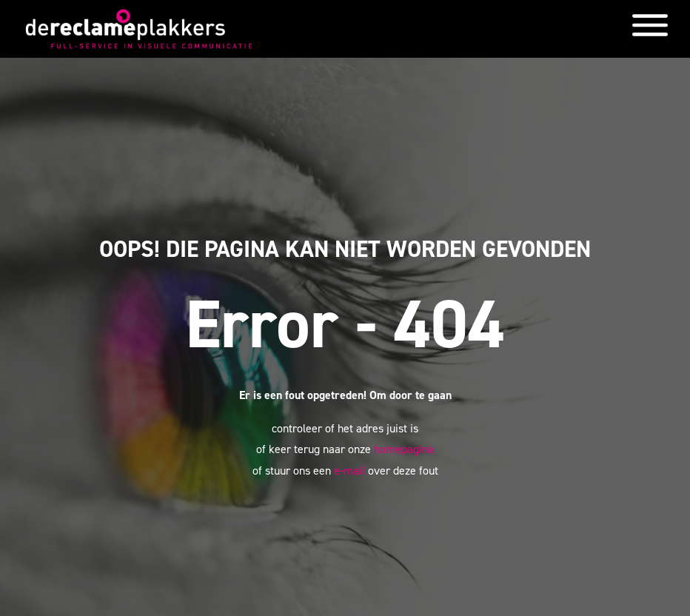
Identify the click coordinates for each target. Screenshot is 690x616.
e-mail (349, 471)
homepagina (404, 449)
